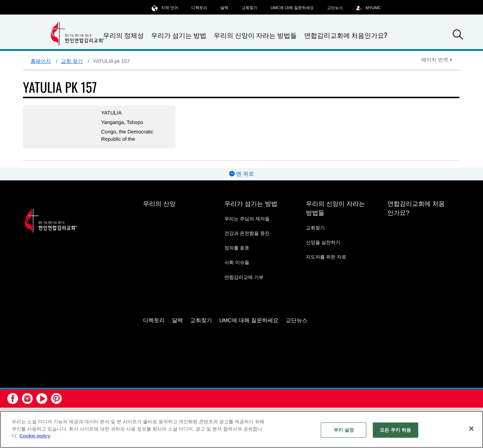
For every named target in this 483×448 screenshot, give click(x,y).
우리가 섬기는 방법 (179, 35)
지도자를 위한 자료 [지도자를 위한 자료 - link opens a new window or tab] (326, 257)
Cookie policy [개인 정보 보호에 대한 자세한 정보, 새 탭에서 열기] (35, 436)
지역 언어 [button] (165, 8)
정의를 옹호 (237, 248)
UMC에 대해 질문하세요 (292, 8)
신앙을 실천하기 (323, 242)
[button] (458, 36)
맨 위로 (242, 174)
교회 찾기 (72, 61)
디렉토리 (199, 8)
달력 (224, 8)
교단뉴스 (335, 8)
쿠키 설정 (344, 430)
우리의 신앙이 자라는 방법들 (255, 35)
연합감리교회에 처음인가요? (346, 35)
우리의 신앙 (159, 204)
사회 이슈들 (237, 262)
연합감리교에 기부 (244, 277)
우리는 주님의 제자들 (247, 219)
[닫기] (471, 429)
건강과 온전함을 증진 (247, 233)
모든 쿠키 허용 (395, 430)
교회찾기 (250, 8)
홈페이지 (41, 61)
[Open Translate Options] (437, 60)
